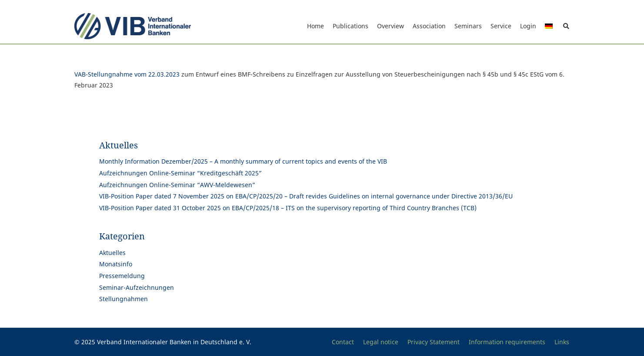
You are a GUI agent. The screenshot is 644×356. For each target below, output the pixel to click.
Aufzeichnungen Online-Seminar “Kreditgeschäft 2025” (180, 173)
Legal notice (381, 342)
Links (562, 342)
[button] (566, 26)
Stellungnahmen (123, 299)
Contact (343, 342)
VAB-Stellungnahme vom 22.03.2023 (127, 74)
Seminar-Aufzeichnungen (137, 287)
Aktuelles (112, 253)
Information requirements (507, 342)
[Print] (133, 26)
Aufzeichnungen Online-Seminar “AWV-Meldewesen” (177, 185)
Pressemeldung (122, 276)
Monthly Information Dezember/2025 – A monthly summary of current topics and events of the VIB (243, 161)
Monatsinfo (116, 264)
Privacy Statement (434, 342)
